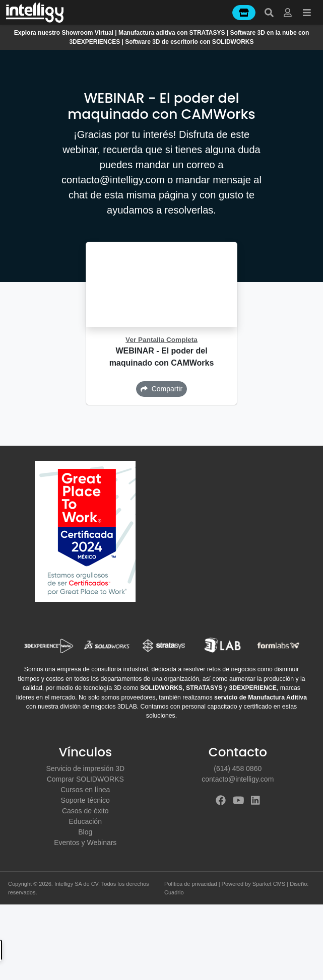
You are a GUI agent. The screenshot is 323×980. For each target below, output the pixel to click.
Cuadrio (174, 892)
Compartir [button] (161, 389)
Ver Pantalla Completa (161, 340)
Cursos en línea (85, 790)
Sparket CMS (269, 884)
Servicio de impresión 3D (85, 768)
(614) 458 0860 (238, 768)
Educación (85, 821)
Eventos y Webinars (85, 843)
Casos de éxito (85, 811)
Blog (85, 832)
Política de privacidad (191, 884)
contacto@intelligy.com (238, 779)
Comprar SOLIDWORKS (85, 779)
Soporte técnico (85, 800)
